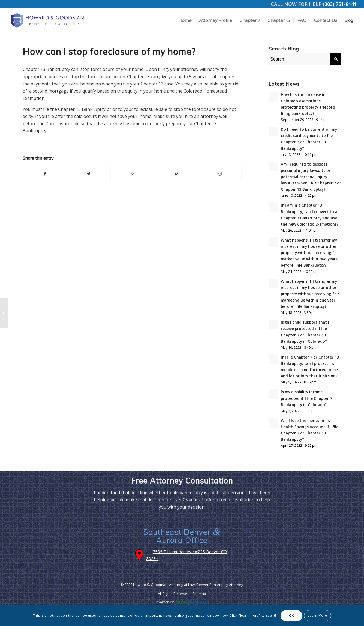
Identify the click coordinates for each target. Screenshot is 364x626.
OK (291, 615)
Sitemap (199, 594)
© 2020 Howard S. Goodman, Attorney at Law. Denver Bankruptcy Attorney (182, 585)
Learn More (318, 615)
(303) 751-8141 (340, 4)
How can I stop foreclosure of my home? (109, 52)
